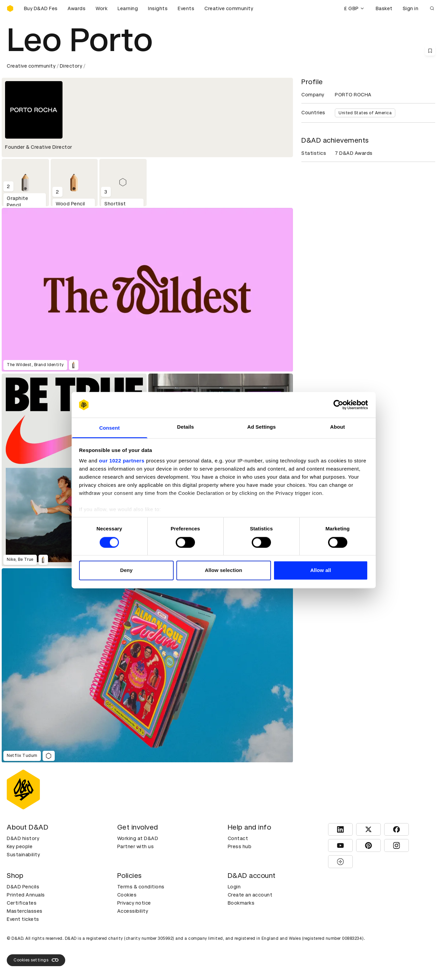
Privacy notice (134, 903)
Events (186, 8)
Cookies (127, 895)
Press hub (240, 846)
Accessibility (133, 911)
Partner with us (136, 846)
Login (234, 887)
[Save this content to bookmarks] (430, 51)
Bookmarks (241, 903)
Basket (384, 8)
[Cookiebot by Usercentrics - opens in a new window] (338, 405)
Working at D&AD (138, 838)
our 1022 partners (122, 461)
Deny (126, 570)
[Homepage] (10, 8)
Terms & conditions (141, 887)
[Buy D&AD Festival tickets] (41, 8)
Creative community (229, 8)
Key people (20, 846)
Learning (128, 8)
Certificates (22, 903)
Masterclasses (25, 911)
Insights (158, 8)
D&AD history (23, 838)
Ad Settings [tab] (262, 427)
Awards (77, 8)
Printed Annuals (26, 895)
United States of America (365, 113)
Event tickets (23, 919)
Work (102, 8)
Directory (71, 66)
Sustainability (23, 855)
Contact (238, 838)
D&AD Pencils (23, 887)
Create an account (250, 895)
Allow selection (223, 570)
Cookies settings (36, 960)
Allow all (321, 570)
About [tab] (338, 427)
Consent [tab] (110, 428)
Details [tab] (185, 427)
